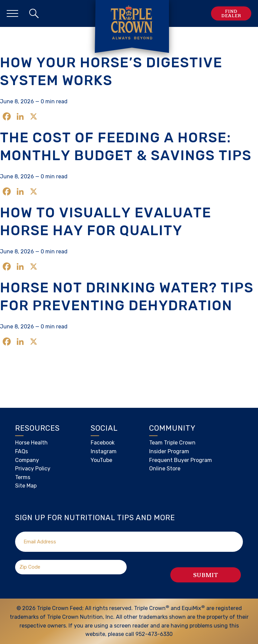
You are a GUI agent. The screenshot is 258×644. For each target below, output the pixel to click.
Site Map (26, 486)
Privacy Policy (33, 469)
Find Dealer (231, 13)
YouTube (101, 460)
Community (172, 428)
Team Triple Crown (172, 443)
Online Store (165, 469)
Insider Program (169, 451)
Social (104, 428)
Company (27, 460)
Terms (23, 477)
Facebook (103, 443)
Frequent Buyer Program (181, 460)
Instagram (104, 451)
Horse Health (31, 443)
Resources (37, 428)
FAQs (21, 451)
